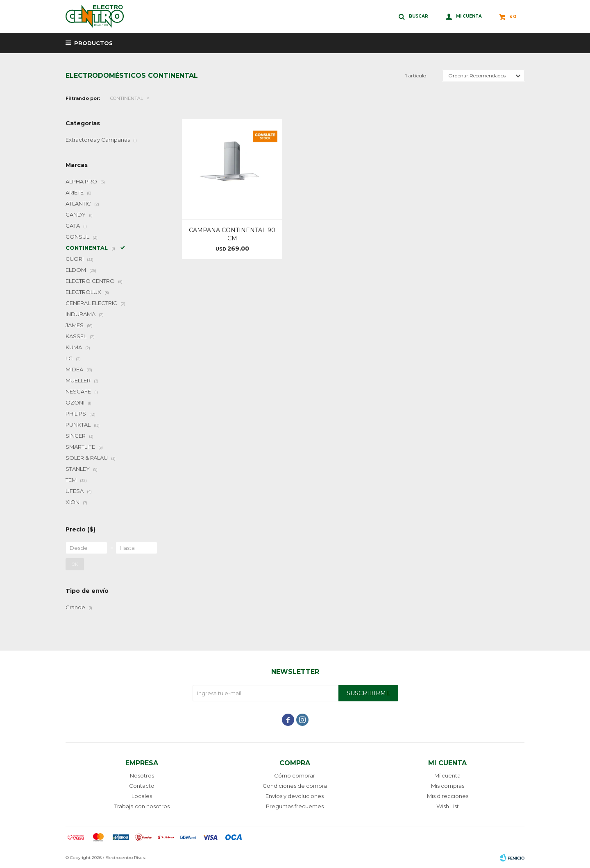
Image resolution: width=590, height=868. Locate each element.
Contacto (142, 786)
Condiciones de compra (295, 786)
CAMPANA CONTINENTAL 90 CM (232, 234)
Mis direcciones (448, 796)
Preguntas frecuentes (295, 806)
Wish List (448, 806)
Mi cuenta (447, 775)
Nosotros (142, 775)
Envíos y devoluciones (295, 796)
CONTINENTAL (127, 98)
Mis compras (448, 786)
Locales (142, 796)
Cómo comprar (295, 775)
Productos (93, 43)
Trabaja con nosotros (142, 806)
